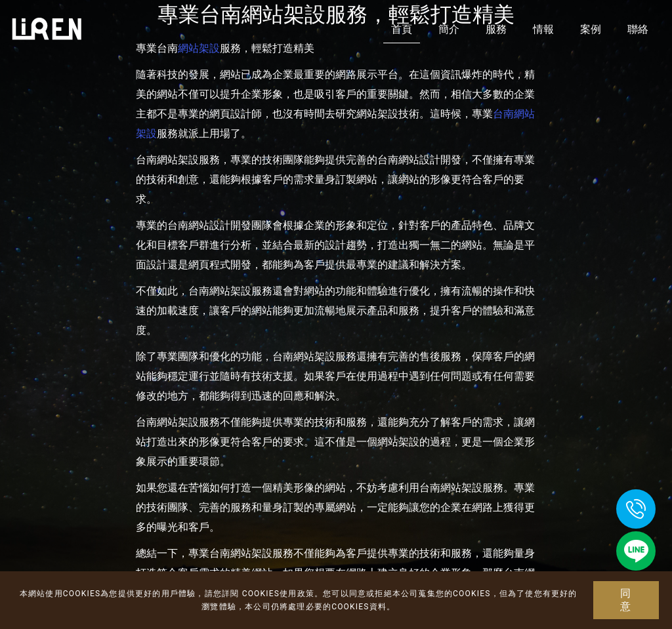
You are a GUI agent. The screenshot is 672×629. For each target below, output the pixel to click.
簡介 (449, 29)
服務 (496, 29)
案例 (591, 29)
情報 (543, 29)
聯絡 (638, 29)
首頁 (402, 29)
